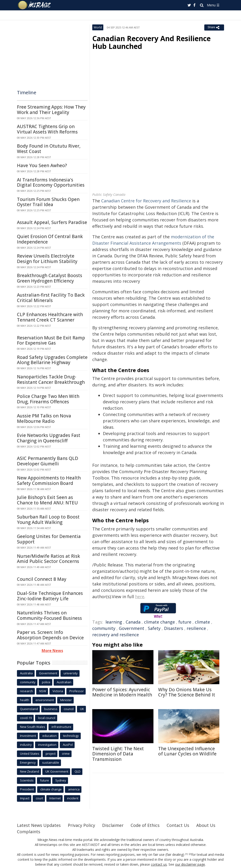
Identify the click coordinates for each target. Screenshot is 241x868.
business (51, 709)
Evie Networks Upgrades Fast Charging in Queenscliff (49, 438)
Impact (25, 798)
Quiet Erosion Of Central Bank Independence (50, 239)
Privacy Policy (81, 825)
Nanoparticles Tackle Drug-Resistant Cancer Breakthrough (51, 379)
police (46, 682)
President (27, 789)
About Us (206, 825)
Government (132, 628)
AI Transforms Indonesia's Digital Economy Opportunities (51, 183)
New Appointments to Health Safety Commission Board (49, 481)
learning (114, 622)
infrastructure (61, 727)
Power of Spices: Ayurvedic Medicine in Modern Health (122, 692)
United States (30, 754)
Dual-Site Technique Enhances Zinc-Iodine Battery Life (50, 596)
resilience (196, 628)
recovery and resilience (116, 635)
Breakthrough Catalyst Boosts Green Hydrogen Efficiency (50, 278)
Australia (26, 673)
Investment (28, 736)
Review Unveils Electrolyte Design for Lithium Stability (47, 259)
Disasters (174, 628)
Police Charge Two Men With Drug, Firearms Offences (48, 399)
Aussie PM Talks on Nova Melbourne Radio (44, 418)
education (50, 736)
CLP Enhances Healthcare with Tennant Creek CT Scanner (50, 317)
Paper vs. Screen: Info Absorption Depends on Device (50, 635)
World (98, 27)
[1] (187, 854)
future (185, 622)
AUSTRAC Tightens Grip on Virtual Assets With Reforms (47, 129)
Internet (55, 798)
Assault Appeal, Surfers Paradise (52, 222)
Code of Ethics (145, 825)
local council (47, 718)
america (74, 789)
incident (73, 798)
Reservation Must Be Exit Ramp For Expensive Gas (51, 340)
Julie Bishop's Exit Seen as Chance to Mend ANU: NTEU (47, 500)
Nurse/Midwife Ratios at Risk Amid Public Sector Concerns (48, 559)
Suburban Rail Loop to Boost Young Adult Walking (48, 520)
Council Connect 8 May (42, 579)
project (51, 754)
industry (26, 745)
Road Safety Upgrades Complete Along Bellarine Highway (52, 360)
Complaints (29, 832)
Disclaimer (113, 825)
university (71, 673)
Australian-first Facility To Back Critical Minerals (51, 298)
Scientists (27, 780)
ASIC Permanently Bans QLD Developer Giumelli (48, 461)
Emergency (28, 762)
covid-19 (26, 718)
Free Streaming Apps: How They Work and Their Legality (51, 110)
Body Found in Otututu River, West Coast (49, 149)
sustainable (51, 762)
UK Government (57, 771)
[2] (190, 854)
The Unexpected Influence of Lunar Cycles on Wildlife (187, 751)
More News (52, 651)
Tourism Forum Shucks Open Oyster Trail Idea (48, 202)
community (104, 628)
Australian (64, 682)
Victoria (58, 691)
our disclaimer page (190, 864)
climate (202, 622)
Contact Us (178, 825)
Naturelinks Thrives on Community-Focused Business (49, 615)
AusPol (68, 745)
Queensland (29, 709)
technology (71, 736)
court (39, 798)
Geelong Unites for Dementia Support (49, 539)
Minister (66, 700)
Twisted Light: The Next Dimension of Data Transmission (118, 754)
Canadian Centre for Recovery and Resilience (146, 201)
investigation (47, 745)
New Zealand (30, 771)
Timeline (27, 92)
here (140, 597)
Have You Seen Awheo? (42, 165)
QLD (78, 771)
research (26, 691)
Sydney (61, 780)
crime (66, 754)
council (69, 709)
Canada (133, 622)
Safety (154, 628)
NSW (43, 691)
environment (45, 700)
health (25, 700)
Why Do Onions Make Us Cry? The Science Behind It (187, 692)
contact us (159, 864)
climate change (159, 622)
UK (82, 709)
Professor (77, 691)
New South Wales (33, 727)
